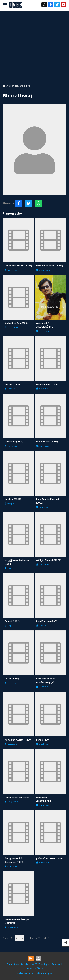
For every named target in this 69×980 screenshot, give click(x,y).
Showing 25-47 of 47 (39, 938)
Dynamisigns (45, 973)
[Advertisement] (34, 46)
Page (5, 938)
